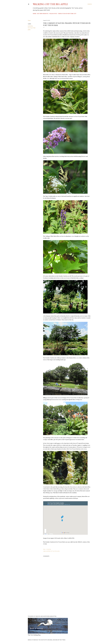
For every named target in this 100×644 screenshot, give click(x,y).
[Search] (90, 4)
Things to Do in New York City (67, 14)
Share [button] (29, 20)
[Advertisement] (67, 602)
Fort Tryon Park (32, 28)
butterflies (30, 26)
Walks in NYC (53, 14)
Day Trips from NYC (43, 14)
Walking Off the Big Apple (50, 4)
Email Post (49, 549)
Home (34, 14)
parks (29, 30)
